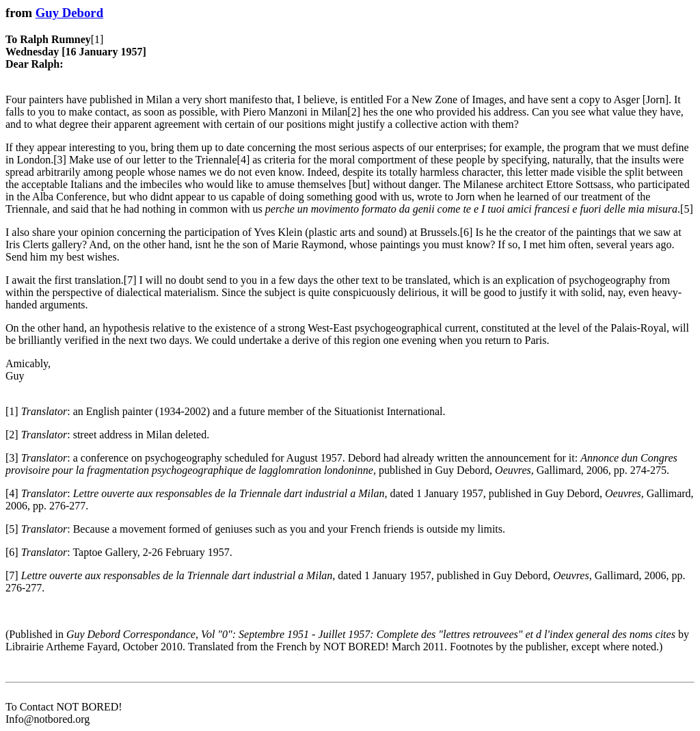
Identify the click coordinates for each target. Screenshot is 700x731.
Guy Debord (69, 13)
